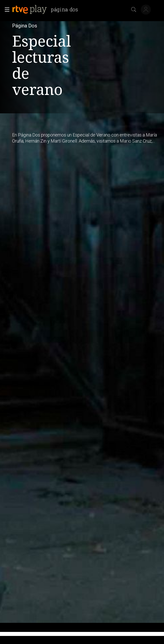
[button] (6, 10)
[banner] (47, 10)
